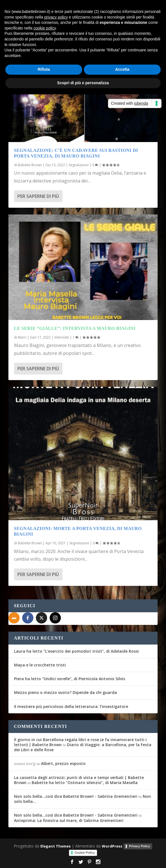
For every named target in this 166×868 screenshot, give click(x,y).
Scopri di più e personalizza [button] (83, 83)
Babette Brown (30, 165)
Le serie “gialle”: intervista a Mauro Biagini (75, 328)
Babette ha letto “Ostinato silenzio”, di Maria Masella (85, 783)
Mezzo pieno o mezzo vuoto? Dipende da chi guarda (65, 692)
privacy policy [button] (56, 17)
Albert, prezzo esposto (63, 763)
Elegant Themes (56, 846)
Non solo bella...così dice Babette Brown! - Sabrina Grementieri (76, 796)
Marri (22, 337)
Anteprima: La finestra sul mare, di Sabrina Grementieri (69, 820)
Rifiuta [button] (44, 69)
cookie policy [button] (45, 28)
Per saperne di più (38, 196)
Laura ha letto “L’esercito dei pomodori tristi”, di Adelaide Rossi (76, 651)
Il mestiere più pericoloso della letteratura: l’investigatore (71, 706)
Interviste (62, 337)
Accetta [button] (122, 69)
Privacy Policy (140, 846)
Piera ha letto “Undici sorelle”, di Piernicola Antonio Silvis (70, 679)
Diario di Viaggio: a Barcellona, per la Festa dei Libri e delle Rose (83, 747)
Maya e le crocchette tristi (40, 665)
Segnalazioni (79, 165)
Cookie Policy (85, 853)
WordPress (112, 846)
